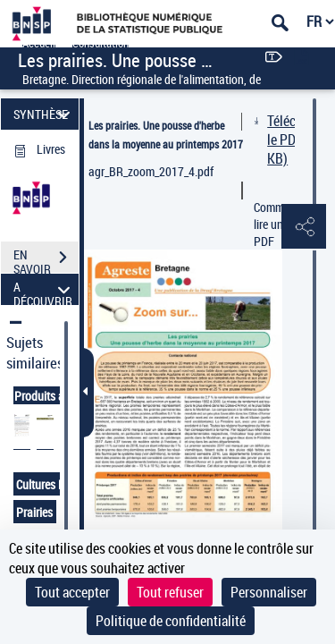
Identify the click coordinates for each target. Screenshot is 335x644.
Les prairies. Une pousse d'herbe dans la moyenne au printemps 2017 (166, 135)
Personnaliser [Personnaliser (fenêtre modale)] (269, 592)
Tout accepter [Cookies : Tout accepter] (72, 592)
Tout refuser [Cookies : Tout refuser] (170, 592)
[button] (304, 227)
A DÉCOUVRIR (44, 289)
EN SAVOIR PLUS (46, 259)
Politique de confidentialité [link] (171, 621)
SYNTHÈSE (44, 114)
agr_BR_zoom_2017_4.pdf (151, 171)
